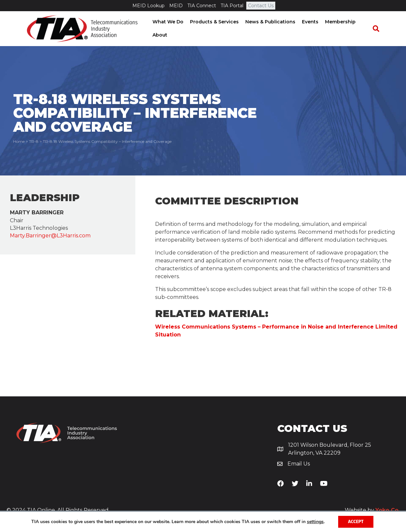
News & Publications (268, 22)
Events (308, 22)
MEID (176, 6)
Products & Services (212, 22)
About (158, 36)
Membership (338, 22)
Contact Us (261, 6)
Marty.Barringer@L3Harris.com (50, 237)
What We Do (166, 22)
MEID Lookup (149, 6)
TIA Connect (202, 6)
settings (315, 522)
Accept (356, 522)
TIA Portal (232, 6)
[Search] (379, 29)
